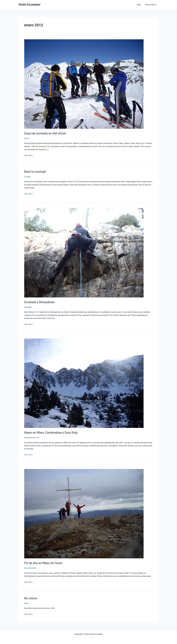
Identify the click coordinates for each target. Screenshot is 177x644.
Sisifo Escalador (30, 5)
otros (26, 603)
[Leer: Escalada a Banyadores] (84, 252)
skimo (27, 138)
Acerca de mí (151, 5)
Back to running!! (36, 172)
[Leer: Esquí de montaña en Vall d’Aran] (84, 84)
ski (38, 437)
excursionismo (30, 437)
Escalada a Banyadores (40, 302)
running (27, 176)
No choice (31, 598)
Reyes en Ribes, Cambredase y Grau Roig (52, 432)
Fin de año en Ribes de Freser (44, 563)
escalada (28, 307)
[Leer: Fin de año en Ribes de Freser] (84, 513)
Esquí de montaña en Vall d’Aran (46, 133)
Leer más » (29, 155)
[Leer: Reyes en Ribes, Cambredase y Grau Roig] (84, 383)
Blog (140, 5)
